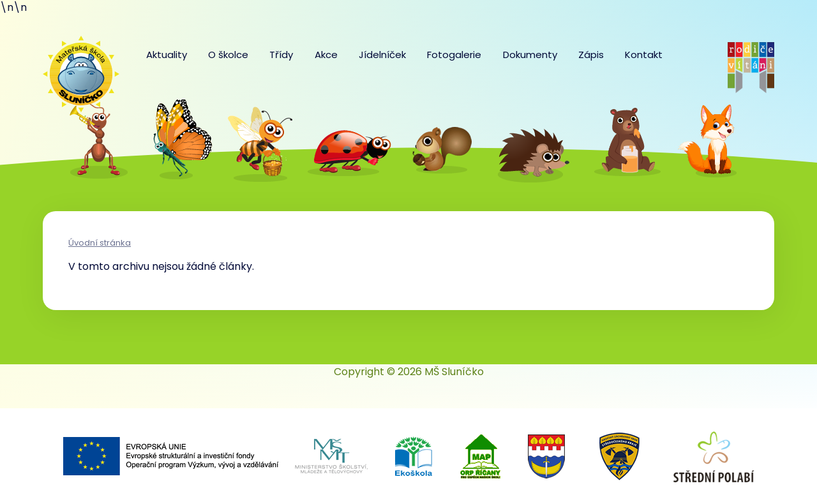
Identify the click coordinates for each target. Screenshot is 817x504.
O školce (228, 55)
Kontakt (644, 55)
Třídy (281, 55)
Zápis (591, 55)
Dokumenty (530, 55)
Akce (326, 55)
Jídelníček (382, 55)
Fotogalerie (454, 55)
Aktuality (167, 55)
